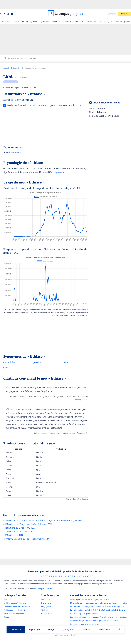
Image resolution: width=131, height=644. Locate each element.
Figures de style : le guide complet (86, 607)
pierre (62, 165)
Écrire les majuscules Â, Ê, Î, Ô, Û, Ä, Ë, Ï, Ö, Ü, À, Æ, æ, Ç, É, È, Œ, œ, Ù (100, 603)
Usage (51, 629)
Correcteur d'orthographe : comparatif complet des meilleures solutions (101, 610)
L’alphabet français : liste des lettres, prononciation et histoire (97, 614)
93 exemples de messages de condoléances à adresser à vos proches (100, 600)
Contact (5, 610)
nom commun (13, 74)
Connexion (112, 5)
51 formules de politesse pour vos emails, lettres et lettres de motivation (101, 596)
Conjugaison (19, 12)
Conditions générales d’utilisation (15, 600)
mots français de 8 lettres (41, 582)
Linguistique (91, 12)
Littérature (67, 12)
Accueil (8, 60)
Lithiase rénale (16, 145)
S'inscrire (125, 5)
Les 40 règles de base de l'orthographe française (91, 593)
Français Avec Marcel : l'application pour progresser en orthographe (99, 621)
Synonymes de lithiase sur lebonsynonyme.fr (29, 531)
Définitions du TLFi (16, 528)
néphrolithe (11, 355)
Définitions (16, 629)
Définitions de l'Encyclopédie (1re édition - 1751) (30, 517)
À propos (5, 593)
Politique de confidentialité (12, 603)
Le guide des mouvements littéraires (87, 617)
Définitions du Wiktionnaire (20, 524)
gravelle (39, 355)
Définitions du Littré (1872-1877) (23, 520)
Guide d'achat (47, 607)
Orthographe (32, 12)
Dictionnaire (6, 12)
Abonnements (47, 593)
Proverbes (56, 12)
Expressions (44, 12)
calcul (68, 355)
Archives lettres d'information (13, 596)
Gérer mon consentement (12, 607)
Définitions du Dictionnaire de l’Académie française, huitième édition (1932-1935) (47, 513)
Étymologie (35, 629)
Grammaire (79, 12)
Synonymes (68, 629)
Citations (102, 12)
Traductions (104, 629)
